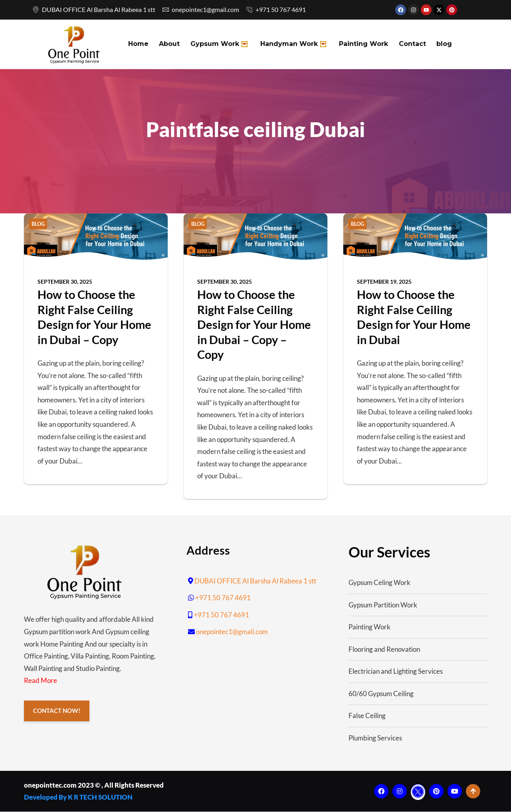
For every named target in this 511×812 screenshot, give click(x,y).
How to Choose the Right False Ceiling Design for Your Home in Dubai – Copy (94, 317)
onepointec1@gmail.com (232, 632)
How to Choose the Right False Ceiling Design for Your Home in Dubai (414, 317)
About (168, 45)
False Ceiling (367, 716)
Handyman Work (290, 45)
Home (138, 45)
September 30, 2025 (65, 282)
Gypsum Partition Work (383, 605)
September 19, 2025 (384, 282)
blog (438, 45)
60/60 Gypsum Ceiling (381, 694)
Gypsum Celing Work (379, 583)
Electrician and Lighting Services (396, 672)
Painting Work (359, 45)
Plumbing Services (375, 738)
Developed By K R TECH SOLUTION (78, 797)
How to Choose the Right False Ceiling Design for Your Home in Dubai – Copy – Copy (254, 325)
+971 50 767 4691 (223, 598)
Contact (407, 45)
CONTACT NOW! (57, 712)
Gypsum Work (217, 45)
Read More (41, 681)
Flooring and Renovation (384, 650)
